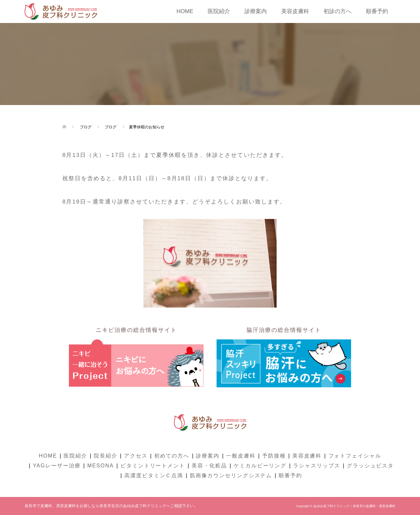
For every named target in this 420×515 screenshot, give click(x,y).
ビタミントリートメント (153, 466)
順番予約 (377, 11)
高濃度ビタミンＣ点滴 (154, 475)
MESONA (101, 466)
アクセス (136, 456)
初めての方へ (172, 456)
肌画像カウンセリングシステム (231, 475)
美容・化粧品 (209, 466)
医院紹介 (219, 11)
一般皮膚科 (241, 456)
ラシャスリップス (316, 466)
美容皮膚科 (295, 11)
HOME (185, 11)
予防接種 (274, 456)
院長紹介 (106, 456)
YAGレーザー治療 (57, 466)
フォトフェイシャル (355, 456)
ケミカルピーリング (260, 466)
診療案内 (256, 11)
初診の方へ (337, 11)
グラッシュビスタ (370, 466)
